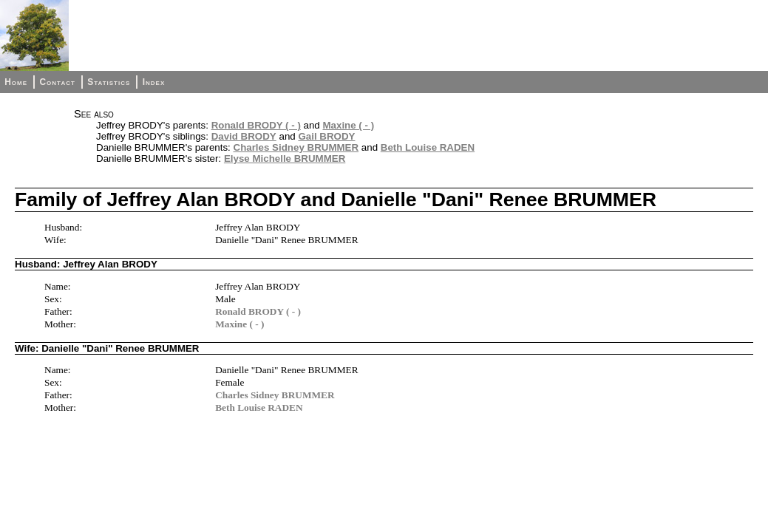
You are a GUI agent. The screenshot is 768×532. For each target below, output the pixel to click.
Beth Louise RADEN (428, 147)
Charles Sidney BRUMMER (296, 147)
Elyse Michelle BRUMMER (285, 158)
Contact (57, 82)
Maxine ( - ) (348, 125)
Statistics (109, 82)
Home (16, 82)
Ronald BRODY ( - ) (256, 125)
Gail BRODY (326, 136)
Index (154, 82)
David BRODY (244, 136)
